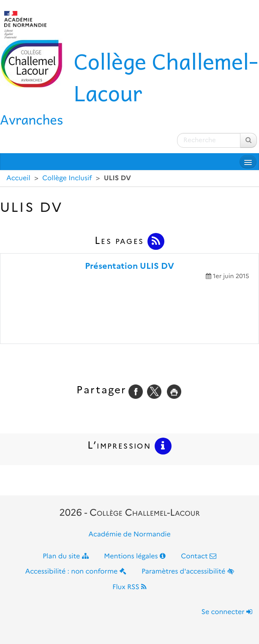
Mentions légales (135, 556)
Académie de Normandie (129, 534)
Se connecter (227, 612)
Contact (199, 556)
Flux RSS (129, 587)
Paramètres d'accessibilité (188, 572)
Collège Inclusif (67, 178)
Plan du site (66, 556)
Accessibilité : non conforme (75, 572)
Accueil (18, 178)
